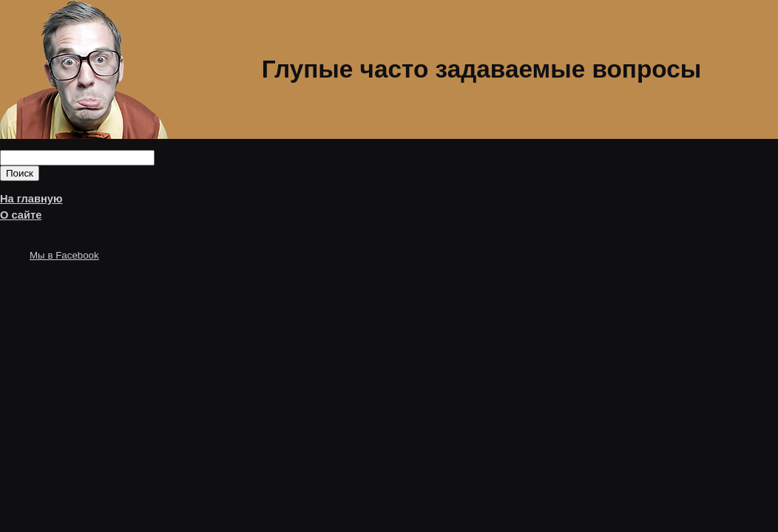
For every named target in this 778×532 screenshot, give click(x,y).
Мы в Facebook (64, 255)
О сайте (21, 215)
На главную (31, 199)
